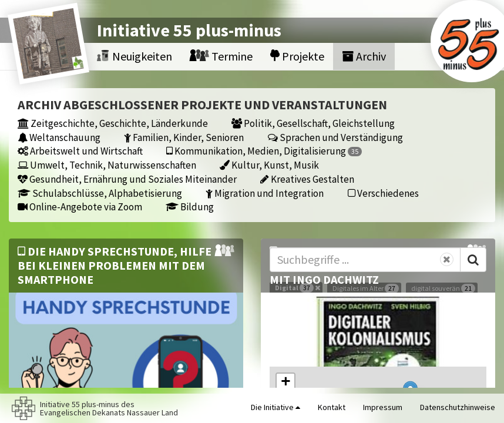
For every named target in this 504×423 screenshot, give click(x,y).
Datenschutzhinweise (458, 407)
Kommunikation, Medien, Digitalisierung (264, 151)
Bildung (190, 207)
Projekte (297, 56)
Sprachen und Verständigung (335, 137)
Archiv (364, 56)
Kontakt (332, 407)
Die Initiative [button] (275, 407)
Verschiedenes (383, 193)
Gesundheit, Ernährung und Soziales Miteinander (127, 179)
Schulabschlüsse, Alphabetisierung (100, 193)
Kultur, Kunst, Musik (269, 165)
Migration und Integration (265, 193)
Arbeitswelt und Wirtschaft (80, 151)
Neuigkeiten (135, 56)
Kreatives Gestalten (307, 179)
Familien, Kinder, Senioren (184, 137)
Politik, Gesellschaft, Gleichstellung (313, 123)
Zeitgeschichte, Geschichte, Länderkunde (113, 123)
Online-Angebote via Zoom (80, 207)
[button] (285, 382)
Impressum (383, 407)
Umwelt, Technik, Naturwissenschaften (107, 165)
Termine (221, 56)
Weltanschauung (59, 137)
